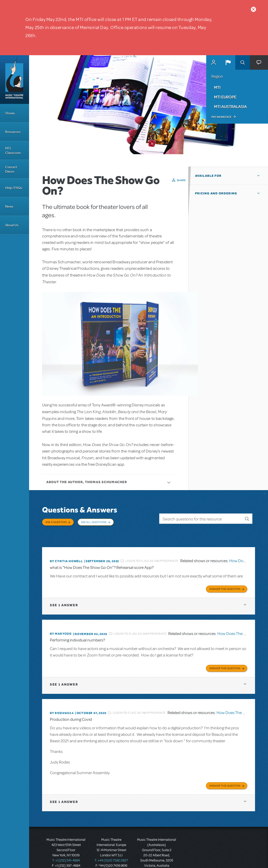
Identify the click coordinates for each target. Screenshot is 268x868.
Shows (10, 113)
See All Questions (94, 522)
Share (181, 180)
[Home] (15, 80)
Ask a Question (56, 522)
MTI (217, 87)
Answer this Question (225, 577)
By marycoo (61, 622)
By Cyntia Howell (66, 551)
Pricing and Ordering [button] (216, 193)
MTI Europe (225, 97)
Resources (13, 132)
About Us (12, 225)
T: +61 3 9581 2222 (157, 855)
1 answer (64, 593)
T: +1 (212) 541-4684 (66, 845)
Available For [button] (208, 176)
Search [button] (243, 62)
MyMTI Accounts (213, 62)
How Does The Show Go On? (242, 622)
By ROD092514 (62, 699)
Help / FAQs (14, 188)
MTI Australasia (230, 107)
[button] (228, 62)
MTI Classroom (13, 151)
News (9, 206)
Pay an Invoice (221, 117)
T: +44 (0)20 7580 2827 (111, 845)
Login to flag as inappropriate (152, 551)
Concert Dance (11, 169)
